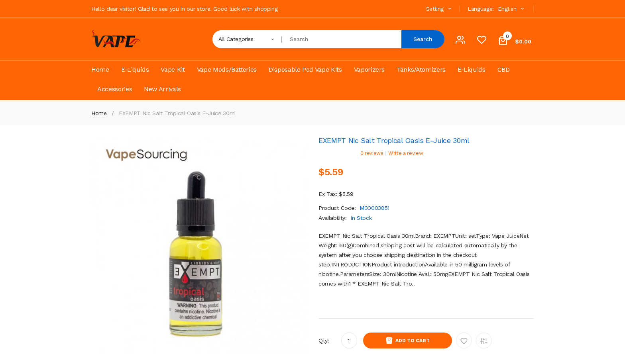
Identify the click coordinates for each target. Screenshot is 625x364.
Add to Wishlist (464, 341)
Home (99, 113)
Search (423, 39)
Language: (481, 9)
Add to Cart (413, 341)
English (512, 9)
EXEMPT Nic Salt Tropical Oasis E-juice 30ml (177, 113)
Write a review (406, 153)
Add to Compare (484, 341)
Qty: (324, 341)
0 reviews (372, 153)
